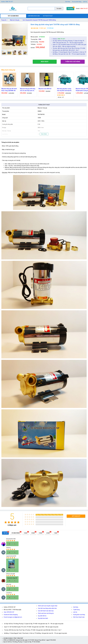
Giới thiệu (68, 2)
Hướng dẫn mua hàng (79, 615)
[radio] (6, 522)
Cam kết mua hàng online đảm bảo (47, 608)
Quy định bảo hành (43, 618)
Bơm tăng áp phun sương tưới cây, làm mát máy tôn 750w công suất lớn (64, 90)
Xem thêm (44, 134)
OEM (40, 39)
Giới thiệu (76, 607)
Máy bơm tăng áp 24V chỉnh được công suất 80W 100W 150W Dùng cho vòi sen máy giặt (9, 90)
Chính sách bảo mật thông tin (46, 613)
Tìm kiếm (59, 9)
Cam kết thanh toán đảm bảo (46, 611)
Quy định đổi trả (42, 616)
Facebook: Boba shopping (11, 615)
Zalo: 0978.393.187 (9, 612)
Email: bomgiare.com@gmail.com (13, 617)
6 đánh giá (42, 28)
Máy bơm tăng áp (15, 20)
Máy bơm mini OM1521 (45, 89)
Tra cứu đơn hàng (77, 2)
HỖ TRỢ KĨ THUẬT (48, 16)
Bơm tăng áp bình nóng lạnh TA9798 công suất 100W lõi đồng (39, 20)
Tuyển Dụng (76, 610)
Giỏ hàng (70, 9)
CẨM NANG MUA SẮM (34, 16)
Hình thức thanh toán (79, 617)
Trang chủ (5, 20)
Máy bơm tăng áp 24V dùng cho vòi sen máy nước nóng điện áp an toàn (28, 90)
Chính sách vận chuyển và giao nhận (48, 606)
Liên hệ (85, 2)
